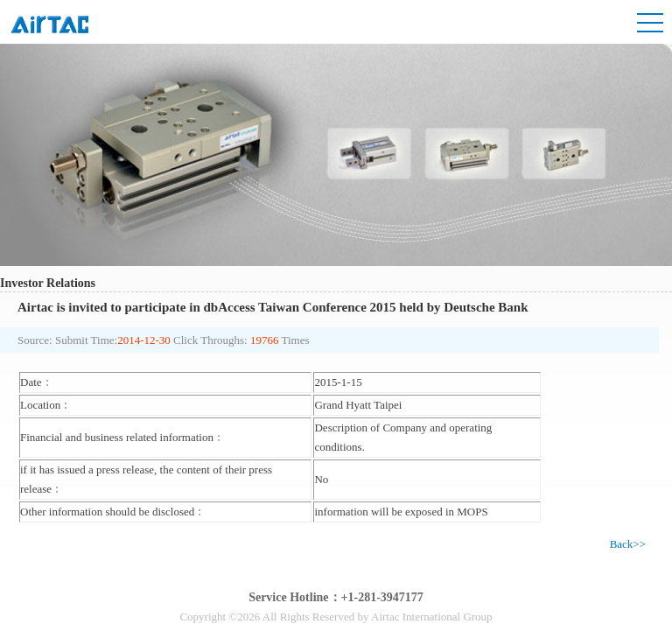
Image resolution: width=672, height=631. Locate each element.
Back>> (628, 544)
